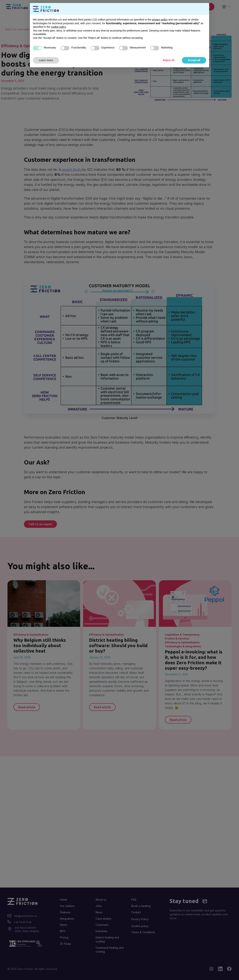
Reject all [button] (169, 60)
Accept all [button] (194, 60)
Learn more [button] (46, 60)
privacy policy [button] (160, 20)
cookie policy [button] (58, 27)
